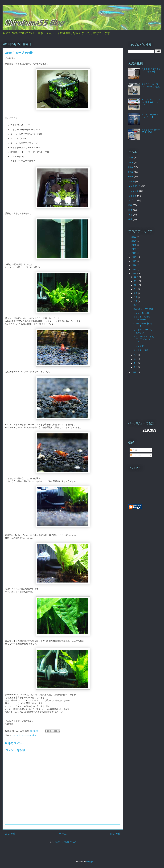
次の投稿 (10, 834)
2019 (134, 253)
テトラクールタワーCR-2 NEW (151, 131)
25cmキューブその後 (143, 309)
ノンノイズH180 (141, 313)
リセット (132, 196)
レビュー (132, 200)
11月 (137, 281)
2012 (134, 273)
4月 (136, 355)
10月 (137, 285)
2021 (134, 245)
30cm (131, 172)
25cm (15, 735)
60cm (131, 177)
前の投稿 (115, 834)
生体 (35, 735)
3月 (136, 359)
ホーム (63, 834)
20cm (131, 162)
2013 (134, 269)
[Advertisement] (145, 398)
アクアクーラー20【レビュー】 (150, 116)
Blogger (90, 862)
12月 (137, 277)
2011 (134, 372)
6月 (136, 297)
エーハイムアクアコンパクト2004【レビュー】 (151, 102)
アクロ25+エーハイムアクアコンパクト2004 (143, 339)
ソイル (131, 181)
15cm (131, 158)
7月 (136, 293)
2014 (134, 265)
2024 (134, 241)
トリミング (133, 191)
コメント (136, 455)
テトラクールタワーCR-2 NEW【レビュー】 (151, 87)
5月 (136, 301)
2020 (134, 249)
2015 (134, 261)
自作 (130, 210)
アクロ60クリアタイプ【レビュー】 (151, 70)
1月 (136, 367)
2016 (134, 257)
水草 (130, 215)
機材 (130, 205)
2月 (136, 363)
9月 (136, 289)
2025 (134, 237)
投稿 (134, 450)
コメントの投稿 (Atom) (66, 842)
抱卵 (135, 305)
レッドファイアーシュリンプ (143, 331)
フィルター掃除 (141, 350)
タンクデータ (25, 735)
